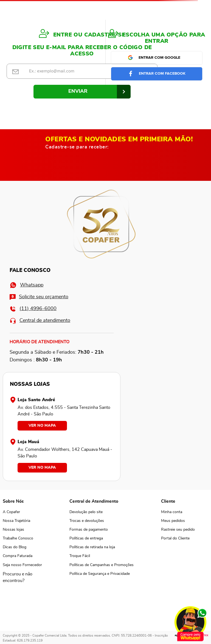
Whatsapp (26, 285)
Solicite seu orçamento (39, 297)
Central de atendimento (40, 321)
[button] (22, 577)
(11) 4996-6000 (33, 309)
